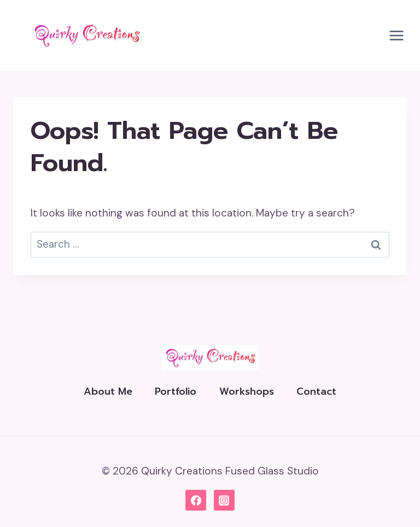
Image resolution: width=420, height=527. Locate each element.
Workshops (247, 391)
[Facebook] (196, 500)
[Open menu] (396, 35)
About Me (108, 391)
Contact (316, 391)
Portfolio (176, 391)
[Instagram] (224, 500)
